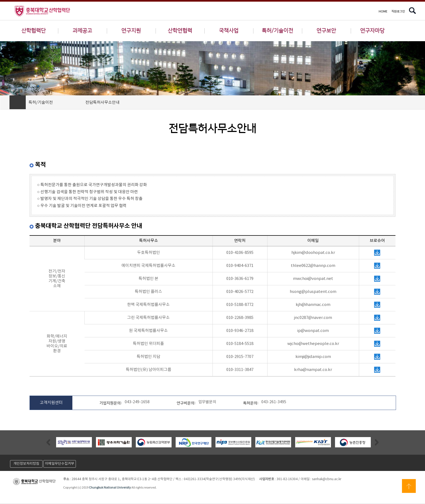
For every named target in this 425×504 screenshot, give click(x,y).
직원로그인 (398, 12)
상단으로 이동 (409, 486)
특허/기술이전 (278, 31)
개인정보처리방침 (26, 464)
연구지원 (131, 31)
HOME (383, 12)
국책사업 (229, 31)
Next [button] (377, 442)
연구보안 (326, 31)
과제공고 (82, 31)
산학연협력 (180, 31)
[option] (74, 442)
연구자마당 (372, 31)
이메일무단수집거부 (60, 464)
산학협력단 (34, 31)
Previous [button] (48, 442)
